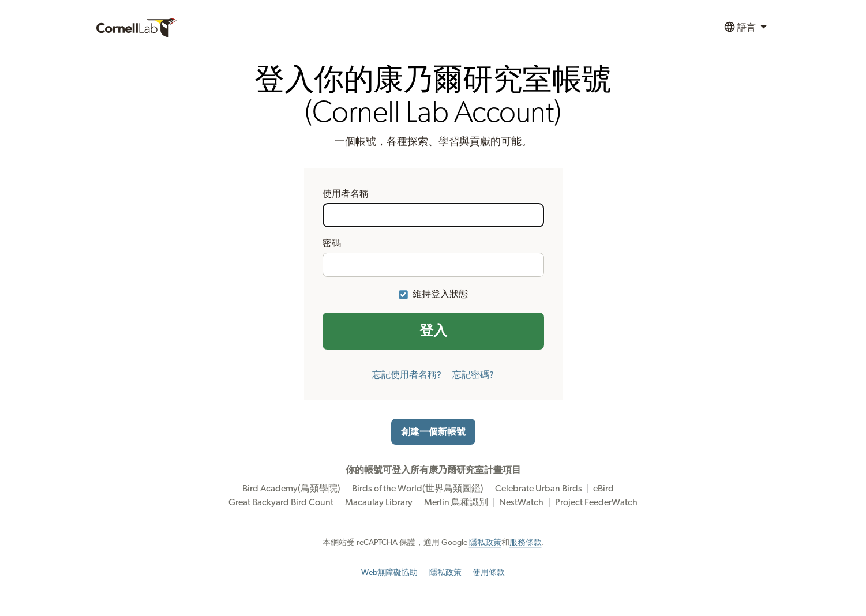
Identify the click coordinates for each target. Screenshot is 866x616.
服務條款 (526, 543)
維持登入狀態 (440, 294)
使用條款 (489, 573)
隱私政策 (485, 543)
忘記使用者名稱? (407, 375)
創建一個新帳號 (433, 432)
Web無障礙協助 (389, 573)
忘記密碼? (473, 375)
